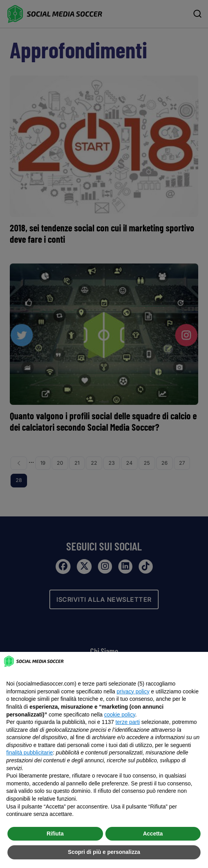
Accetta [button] (153, 834)
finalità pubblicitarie (30, 753)
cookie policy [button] (120, 715)
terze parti (128, 722)
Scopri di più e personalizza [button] (104, 852)
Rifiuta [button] (55, 834)
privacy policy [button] (133, 691)
